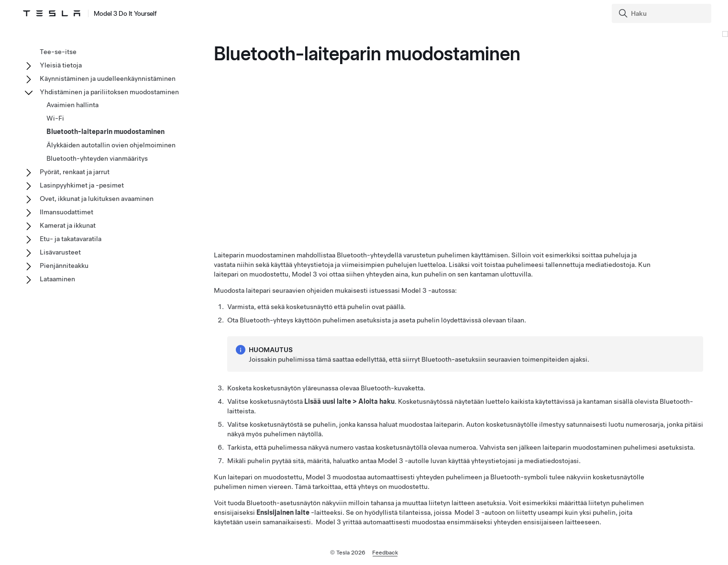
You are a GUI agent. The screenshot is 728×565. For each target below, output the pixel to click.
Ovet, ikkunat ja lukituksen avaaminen (97, 199)
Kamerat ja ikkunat (68, 225)
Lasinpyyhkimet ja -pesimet (82, 185)
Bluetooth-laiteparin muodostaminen (105, 132)
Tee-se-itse (58, 52)
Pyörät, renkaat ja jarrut (75, 172)
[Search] (662, 13)
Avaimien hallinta (72, 105)
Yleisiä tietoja (61, 65)
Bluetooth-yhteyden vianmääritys (97, 158)
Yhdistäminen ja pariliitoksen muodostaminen (109, 92)
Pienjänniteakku (64, 266)
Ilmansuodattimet (66, 212)
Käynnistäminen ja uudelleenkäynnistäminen (108, 78)
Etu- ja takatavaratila (71, 239)
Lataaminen (57, 279)
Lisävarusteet (60, 252)
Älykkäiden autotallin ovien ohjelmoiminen (111, 145)
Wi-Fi (55, 118)
